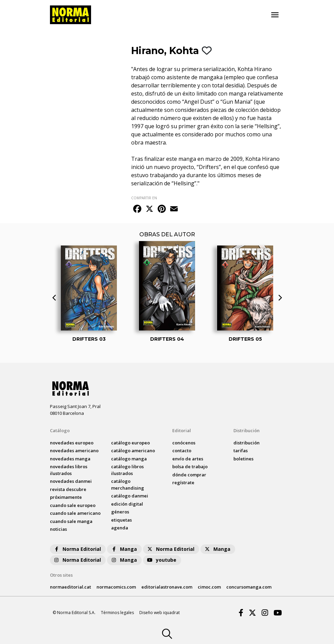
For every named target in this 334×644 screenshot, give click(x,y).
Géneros (120, 512)
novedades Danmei (71, 481)
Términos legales (117, 613)
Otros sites (61, 575)
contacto (182, 451)
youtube (161, 560)
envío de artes (188, 459)
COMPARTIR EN (144, 198)
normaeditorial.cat (71, 587)
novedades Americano (74, 451)
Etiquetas (121, 520)
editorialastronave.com (167, 587)
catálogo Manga (129, 459)
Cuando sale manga (71, 521)
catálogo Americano (133, 451)
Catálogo (60, 430)
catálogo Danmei (130, 496)
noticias (58, 529)
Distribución (247, 430)
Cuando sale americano (75, 513)
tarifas (241, 451)
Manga (124, 549)
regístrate (183, 482)
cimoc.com (209, 587)
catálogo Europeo (130, 443)
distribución (247, 443)
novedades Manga (70, 459)
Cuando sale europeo (73, 505)
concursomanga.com (249, 587)
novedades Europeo (72, 443)
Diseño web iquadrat (160, 613)
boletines (243, 459)
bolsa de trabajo (190, 467)
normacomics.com (116, 587)
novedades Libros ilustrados (69, 470)
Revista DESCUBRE (68, 489)
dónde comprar (189, 475)
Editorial (182, 430)
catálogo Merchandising (128, 485)
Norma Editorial (77, 549)
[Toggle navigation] (275, 15)
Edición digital (127, 504)
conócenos (184, 443)
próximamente (66, 497)
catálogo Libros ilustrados (127, 470)
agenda (120, 528)
